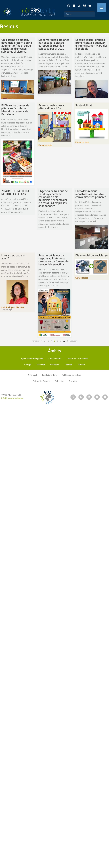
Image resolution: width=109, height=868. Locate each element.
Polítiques (55, 365)
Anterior (36, 341)
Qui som (73, 381)
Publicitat (59, 381)
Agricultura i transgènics (32, 358)
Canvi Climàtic (55, 358)
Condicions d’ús (49, 375)
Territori (81, 365)
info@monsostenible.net (12, 398)
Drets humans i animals (78, 358)
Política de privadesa (71, 375)
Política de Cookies (41, 381)
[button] (102, 8)
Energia (28, 365)
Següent (73, 341)
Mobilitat (41, 365)
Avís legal (32, 375)
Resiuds (68, 365)
